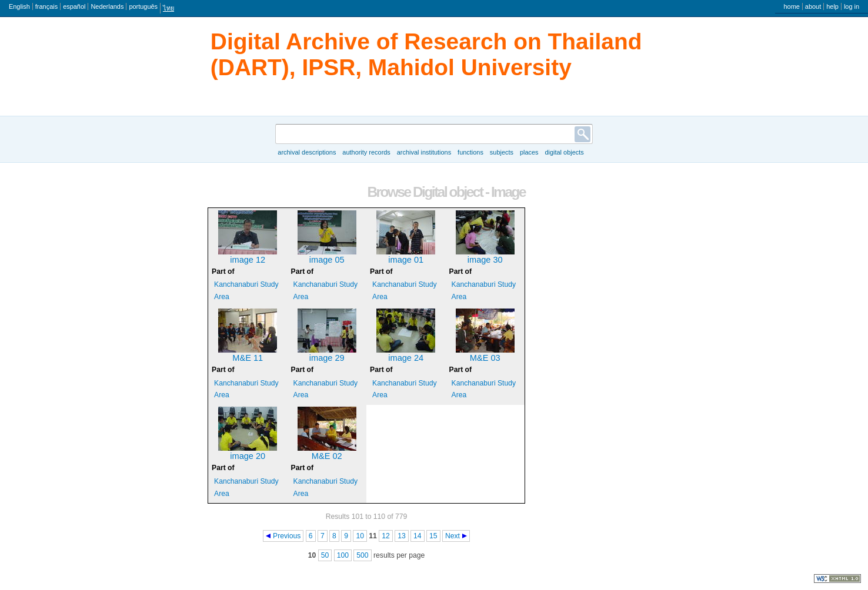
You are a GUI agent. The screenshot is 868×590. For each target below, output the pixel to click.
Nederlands (107, 6)
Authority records (366, 152)
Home (791, 6)
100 (343, 555)
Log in (852, 6)
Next (453, 536)
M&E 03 (485, 358)
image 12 (248, 260)
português (143, 6)
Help (832, 6)
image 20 (248, 456)
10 (360, 536)
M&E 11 (248, 358)
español (74, 6)
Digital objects (564, 152)
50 (325, 555)
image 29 (327, 358)
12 (386, 536)
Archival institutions (424, 152)
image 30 (485, 260)
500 (362, 555)
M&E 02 (327, 456)
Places (529, 152)
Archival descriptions (307, 152)
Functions (470, 152)
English (19, 6)
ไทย (168, 8)
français (46, 6)
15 (433, 536)
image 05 (327, 260)
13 (402, 536)
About (813, 6)
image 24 (406, 358)
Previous (287, 536)
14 (418, 536)
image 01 (406, 260)
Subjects (502, 152)
